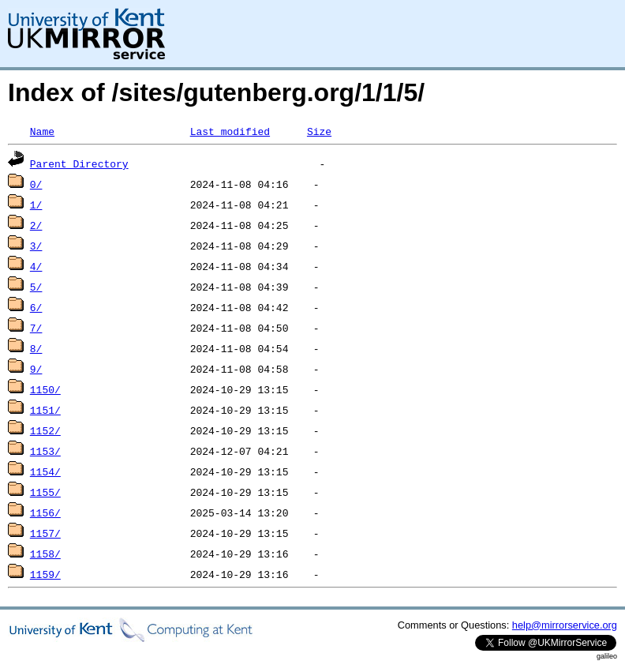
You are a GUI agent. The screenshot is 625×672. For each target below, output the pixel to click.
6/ (36, 307)
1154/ (45, 471)
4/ (36, 266)
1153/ (45, 451)
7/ (36, 328)
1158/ (45, 554)
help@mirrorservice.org (565, 625)
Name (42, 131)
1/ (36, 205)
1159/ (45, 574)
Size (319, 131)
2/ (36, 225)
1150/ (45, 389)
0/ (36, 184)
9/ (36, 369)
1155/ (45, 492)
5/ (36, 287)
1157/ (45, 533)
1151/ (45, 410)
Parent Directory (79, 163)
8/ (36, 348)
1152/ (45, 430)
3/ (36, 246)
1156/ (45, 512)
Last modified (230, 131)
